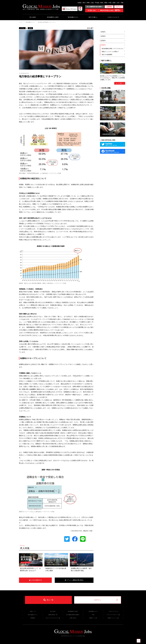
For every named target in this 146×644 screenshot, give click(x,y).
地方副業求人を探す (53, 17)
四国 (114, 3)
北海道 (79, 3)
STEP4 (113, 45)
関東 (88, 3)
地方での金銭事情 (113, 54)
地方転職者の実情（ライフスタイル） (113, 48)
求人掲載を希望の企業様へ (73, 615)
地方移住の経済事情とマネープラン (47, 22)
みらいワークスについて (53, 618)
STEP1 (113, 32)
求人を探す (33, 17)
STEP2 (113, 36)
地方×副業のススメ (33, 615)
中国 (110, 3)
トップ (21, 22)
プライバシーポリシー (113, 615)
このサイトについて (113, 17)
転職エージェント (113, 618)
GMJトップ (33, 611)
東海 (102, 3)
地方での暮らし (93, 17)
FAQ (93, 615)
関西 (106, 3)
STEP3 (113, 41)
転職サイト (93, 618)
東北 (84, 3)
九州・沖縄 (120, 3)
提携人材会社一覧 (53, 615)
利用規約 (33, 618)
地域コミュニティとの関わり (113, 51)
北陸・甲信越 (95, 3)
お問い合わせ (73, 618)
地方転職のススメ (73, 17)
